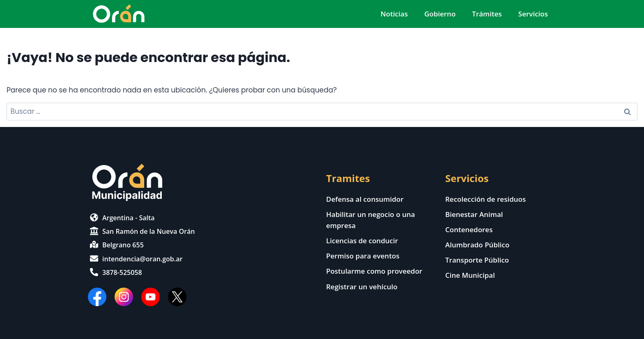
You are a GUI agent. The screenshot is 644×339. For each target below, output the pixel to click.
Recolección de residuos (485, 199)
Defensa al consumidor (365, 199)
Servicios (533, 14)
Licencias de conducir (362, 241)
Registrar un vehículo (362, 287)
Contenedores (469, 229)
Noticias (394, 14)
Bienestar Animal (474, 214)
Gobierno (440, 14)
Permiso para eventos (363, 256)
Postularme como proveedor (374, 271)
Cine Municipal (470, 275)
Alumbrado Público (477, 245)
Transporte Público (477, 260)
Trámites (487, 14)
